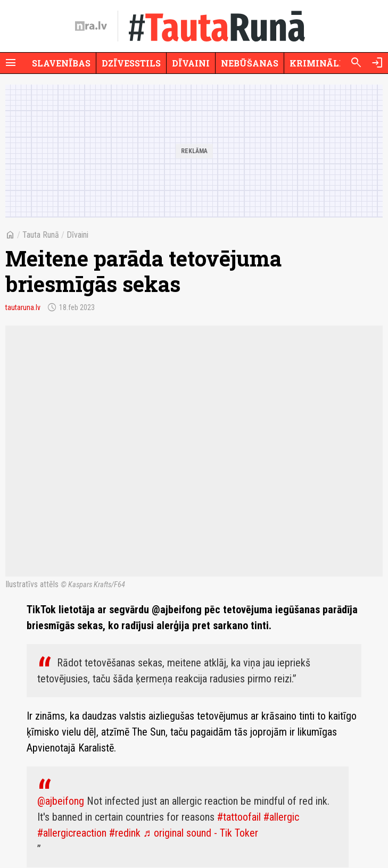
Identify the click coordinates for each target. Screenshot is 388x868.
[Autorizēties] (377, 63)
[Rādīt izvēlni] (11, 63)
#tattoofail (239, 817)
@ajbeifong (61, 801)
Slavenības (61, 63)
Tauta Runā (41, 235)
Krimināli (316, 63)
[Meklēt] (356, 63)
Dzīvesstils (131, 63)
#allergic (281, 817)
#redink (125, 833)
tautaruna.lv (23, 307)
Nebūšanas (250, 63)
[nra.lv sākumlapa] (91, 26)
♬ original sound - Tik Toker (201, 833)
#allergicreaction (72, 833)
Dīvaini (191, 63)
